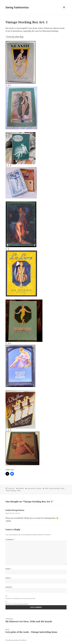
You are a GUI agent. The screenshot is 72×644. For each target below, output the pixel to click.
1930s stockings (11, 491)
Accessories (31, 488)
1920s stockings (54, 488)
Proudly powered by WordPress (16, 640)
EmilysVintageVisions (15, 510)
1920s (47, 488)
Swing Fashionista (17, 7)
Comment (10, 540)
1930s (62, 488)
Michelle (21, 488)
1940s (19, 491)
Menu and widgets (64, 10)
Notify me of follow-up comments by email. (21, 598)
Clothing (38, 488)
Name (8, 569)
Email (8, 578)
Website (9, 587)
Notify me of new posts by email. (17, 604)
